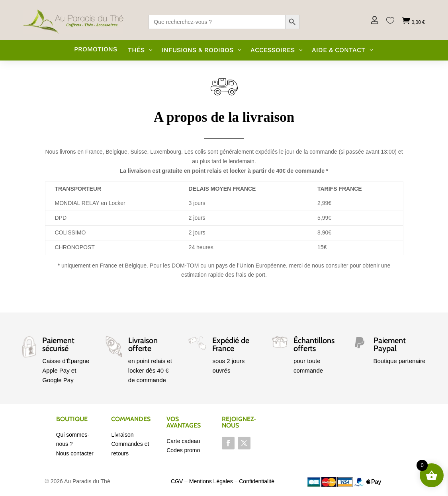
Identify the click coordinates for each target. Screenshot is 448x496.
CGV (177, 481)
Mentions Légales (211, 481)
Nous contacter (75, 453)
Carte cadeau (183, 441)
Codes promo (183, 450)
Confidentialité (257, 481)
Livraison (122, 435)
